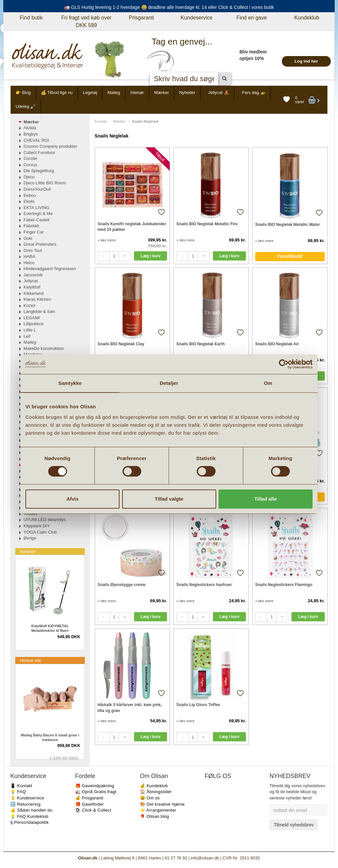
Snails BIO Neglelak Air (277, 344)
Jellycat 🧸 (219, 93)
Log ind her (306, 61)
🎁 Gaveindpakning (95, 786)
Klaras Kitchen (37, 299)
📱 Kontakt (21, 786)
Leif (27, 336)
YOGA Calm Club (40, 532)
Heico (29, 263)
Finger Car (34, 232)
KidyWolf (32, 287)
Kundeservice (197, 18)
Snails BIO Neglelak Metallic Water (287, 225)
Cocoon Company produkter (50, 146)
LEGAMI (32, 318)
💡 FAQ (18, 792)
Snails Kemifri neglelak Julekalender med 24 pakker (132, 227)
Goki (28, 238)
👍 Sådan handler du (31, 810)
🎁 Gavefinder (90, 804)
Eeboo (30, 195)
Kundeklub (307, 18)
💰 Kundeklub (154, 786)
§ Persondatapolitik (29, 822)
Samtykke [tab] (70, 383)
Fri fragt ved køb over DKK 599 (86, 21)
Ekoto (29, 201)
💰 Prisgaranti (89, 798)
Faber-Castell (36, 220)
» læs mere (107, 240)
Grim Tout (33, 250)
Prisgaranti (141, 18)
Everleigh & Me (38, 214)
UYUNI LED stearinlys (45, 520)
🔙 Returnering (25, 804)
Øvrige (30, 538)
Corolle (30, 158)
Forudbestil (290, 256)
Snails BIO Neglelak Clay (121, 344)
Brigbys (31, 134)
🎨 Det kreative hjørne (162, 804)
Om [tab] (268, 383)
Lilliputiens (34, 324)
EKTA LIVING (36, 208)
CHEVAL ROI (36, 140)
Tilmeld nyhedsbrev (294, 825)
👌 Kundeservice (27, 798)
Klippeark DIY (36, 526)
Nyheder (187, 93)
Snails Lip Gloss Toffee (198, 705)
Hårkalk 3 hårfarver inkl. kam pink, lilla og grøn (130, 708)
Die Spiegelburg (39, 171)
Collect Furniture (39, 153)
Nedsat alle (31, 660)
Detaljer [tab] (169, 383)
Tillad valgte (169, 499)
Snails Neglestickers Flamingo (284, 585)
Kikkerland (34, 293)
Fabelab (31, 226)
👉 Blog (23, 93)
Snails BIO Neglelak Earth (201, 344)
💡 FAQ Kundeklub (29, 816)
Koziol (29, 306)
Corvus (30, 165)
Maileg (114, 93)
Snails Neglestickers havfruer (204, 585)
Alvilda (30, 128)
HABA (29, 256)
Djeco (29, 177)
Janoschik (33, 275)
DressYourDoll (37, 189)
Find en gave (252, 18)
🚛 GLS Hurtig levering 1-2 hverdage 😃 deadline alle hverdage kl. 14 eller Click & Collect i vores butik (169, 7)
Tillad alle (265, 499)
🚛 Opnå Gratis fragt (96, 792)
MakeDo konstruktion (44, 348)
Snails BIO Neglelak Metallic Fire (207, 224)
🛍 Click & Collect (93, 810)
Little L (30, 330)
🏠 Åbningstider (156, 792)
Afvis (72, 499)
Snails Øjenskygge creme (122, 585)
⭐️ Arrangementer (158, 810)
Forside (101, 121)
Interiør (137, 93)
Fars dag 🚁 (254, 93)
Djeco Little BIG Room (45, 183)
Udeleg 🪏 (26, 106)
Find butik (31, 18)
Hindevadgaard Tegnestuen (50, 269)
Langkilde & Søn (39, 311)
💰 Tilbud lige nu (57, 93)
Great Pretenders (40, 244)
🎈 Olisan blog (155, 816)
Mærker (162, 93)
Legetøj (90, 93)
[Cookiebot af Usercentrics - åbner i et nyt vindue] (284, 364)
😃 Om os (150, 798)
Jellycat (31, 281)
